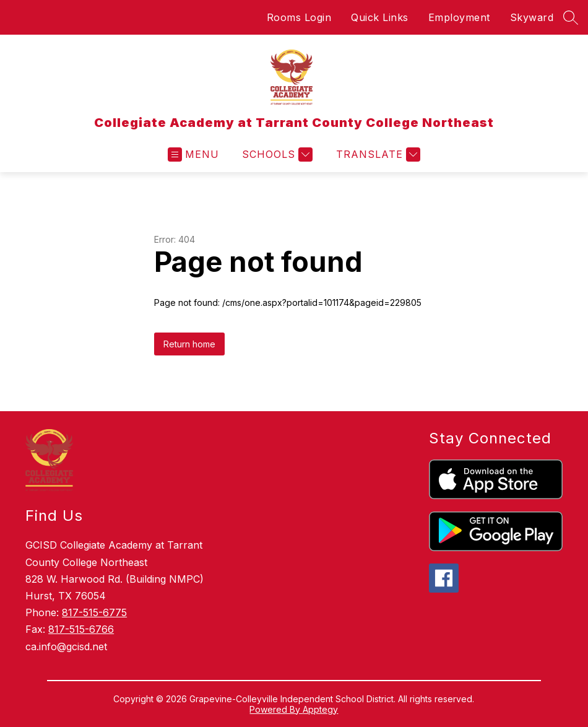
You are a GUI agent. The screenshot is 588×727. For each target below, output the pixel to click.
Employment (459, 17)
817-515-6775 (94, 612)
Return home (189, 344)
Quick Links (380, 17)
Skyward (532, 17)
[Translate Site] (377, 155)
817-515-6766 (81, 629)
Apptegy (320, 709)
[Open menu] (193, 155)
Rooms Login (299, 17)
